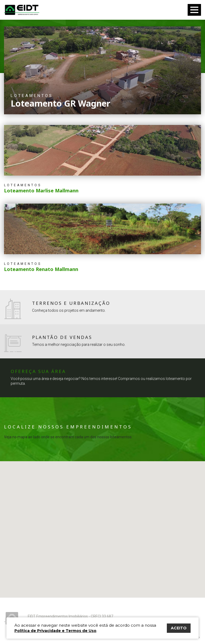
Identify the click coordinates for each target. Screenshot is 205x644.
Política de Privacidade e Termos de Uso (55, 631)
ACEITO (179, 628)
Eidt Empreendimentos (22, 10)
